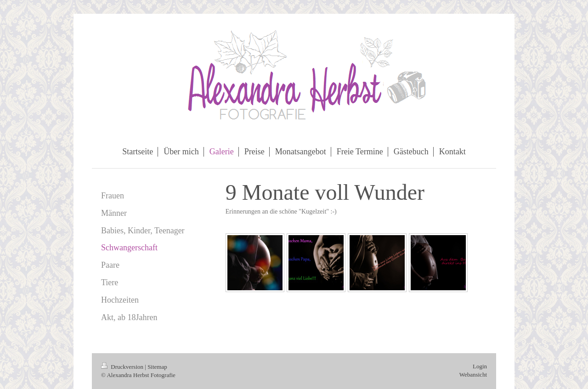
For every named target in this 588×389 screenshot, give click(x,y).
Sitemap (157, 367)
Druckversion (123, 367)
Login (480, 366)
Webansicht (473, 375)
